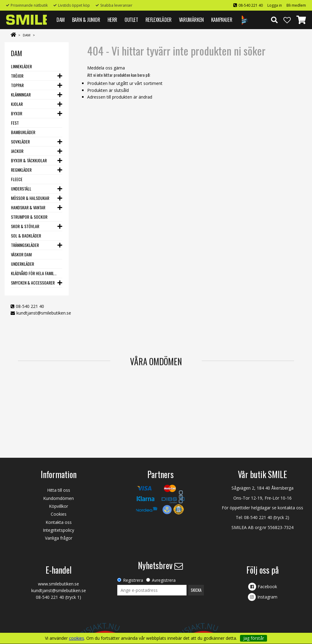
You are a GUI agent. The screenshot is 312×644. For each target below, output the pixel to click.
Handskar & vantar (28, 207)
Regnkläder (21, 170)
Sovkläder (20, 142)
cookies (77, 638)
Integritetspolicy (58, 530)
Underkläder (22, 264)
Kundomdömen (58, 498)
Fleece (17, 179)
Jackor (17, 151)
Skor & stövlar (25, 226)
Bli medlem (296, 5)
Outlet (131, 20)
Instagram (267, 597)
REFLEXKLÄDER (159, 20)
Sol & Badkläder (26, 236)
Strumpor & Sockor (29, 217)
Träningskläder (25, 245)
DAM (61, 20)
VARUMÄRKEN (191, 20)
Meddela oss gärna (106, 68)
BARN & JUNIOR (86, 20)
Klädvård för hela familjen (34, 273)
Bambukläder (23, 132)
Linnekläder (21, 66)
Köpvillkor (58, 506)
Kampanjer (222, 20)
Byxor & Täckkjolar (29, 160)
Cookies (59, 514)
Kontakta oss (59, 522)
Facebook (267, 587)
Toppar (17, 85)
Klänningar (21, 94)
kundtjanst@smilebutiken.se (44, 313)
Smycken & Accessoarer (33, 283)
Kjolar (17, 104)
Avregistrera (164, 580)
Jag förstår (254, 638)
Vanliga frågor (59, 538)
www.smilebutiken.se (58, 584)
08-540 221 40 (251, 5)
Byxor (17, 113)
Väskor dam (21, 254)
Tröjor (17, 76)
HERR (112, 20)
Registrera (133, 580)
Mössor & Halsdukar (30, 198)
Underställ (21, 189)
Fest (15, 123)
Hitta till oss (59, 490)
